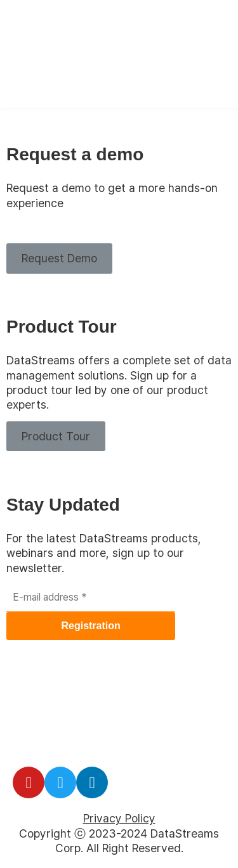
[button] (59, 258)
